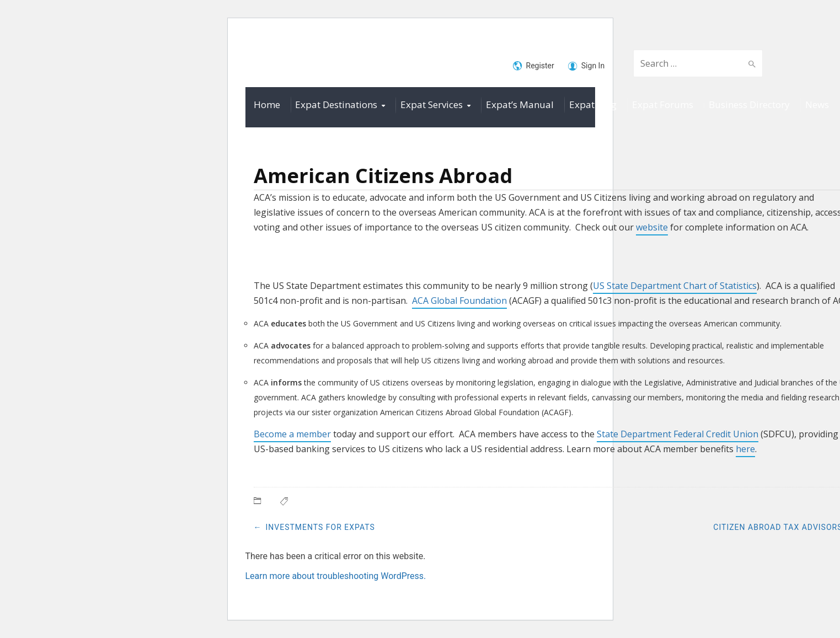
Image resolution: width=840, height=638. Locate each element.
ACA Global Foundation (459, 301)
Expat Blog (593, 104)
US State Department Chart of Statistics (675, 286)
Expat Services (432, 104)
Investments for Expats (320, 527)
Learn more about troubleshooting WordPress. (336, 576)
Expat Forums (663, 104)
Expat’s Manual (520, 104)
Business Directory (749, 104)
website (652, 227)
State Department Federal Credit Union (678, 434)
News (817, 104)
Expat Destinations (336, 104)
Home (267, 104)
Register (534, 66)
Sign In (586, 66)
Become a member (292, 434)
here (745, 449)
